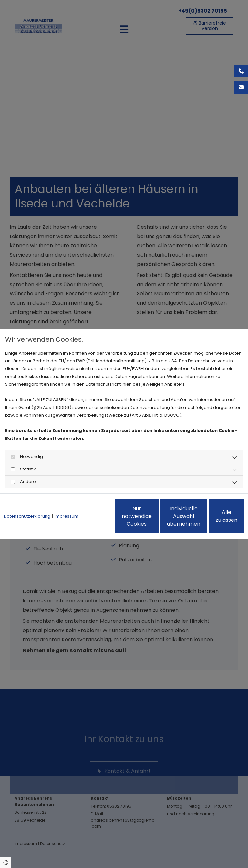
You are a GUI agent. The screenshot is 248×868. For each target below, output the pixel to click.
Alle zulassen (214, 520)
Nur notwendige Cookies (92, 520)
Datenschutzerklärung (27, 499)
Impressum (67, 499)
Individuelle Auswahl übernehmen (153, 520)
